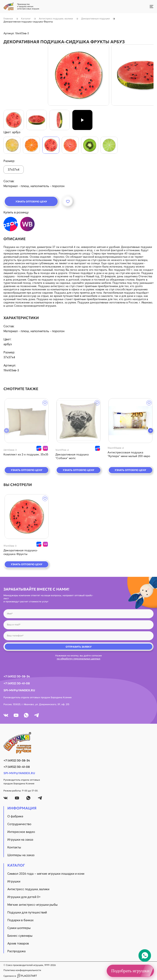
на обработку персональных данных (79, 659)
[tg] (36, 715)
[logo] (78, 743)
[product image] (78, 75)
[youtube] (16, 715)
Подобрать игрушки (130, 971)
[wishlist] (45, 403)
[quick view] (26, 421)
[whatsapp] (26, 715)
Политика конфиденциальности (22, 970)
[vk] (6, 715)
